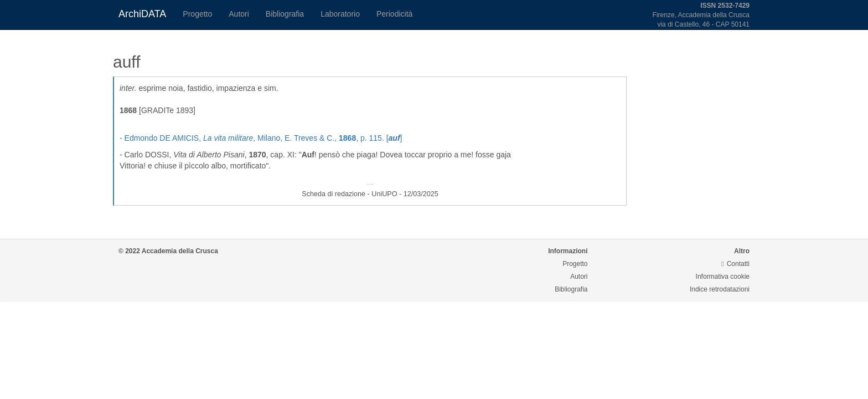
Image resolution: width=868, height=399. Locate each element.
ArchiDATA (142, 14)
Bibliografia (285, 14)
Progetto (197, 14)
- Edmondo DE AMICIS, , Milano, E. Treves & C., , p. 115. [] (261, 138)
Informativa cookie (723, 277)
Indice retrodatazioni (720, 289)
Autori (239, 14)
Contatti (735, 264)
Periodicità (394, 14)
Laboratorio (340, 14)
